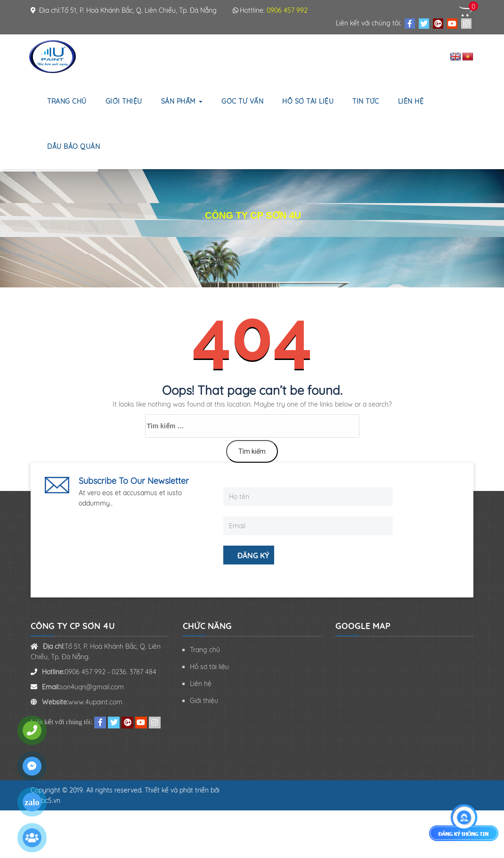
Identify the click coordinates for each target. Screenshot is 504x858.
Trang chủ (67, 101)
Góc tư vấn (242, 101)
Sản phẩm (182, 101)
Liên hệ (411, 101)
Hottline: (270, 10)
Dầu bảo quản (73, 147)
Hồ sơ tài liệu (308, 101)
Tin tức (366, 101)
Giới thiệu (124, 101)
